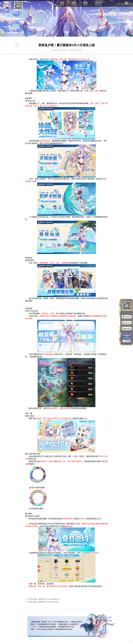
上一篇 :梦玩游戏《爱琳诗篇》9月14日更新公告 (42, 599)
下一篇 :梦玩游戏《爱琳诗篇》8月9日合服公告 (42, 602)
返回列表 (17, 45)
